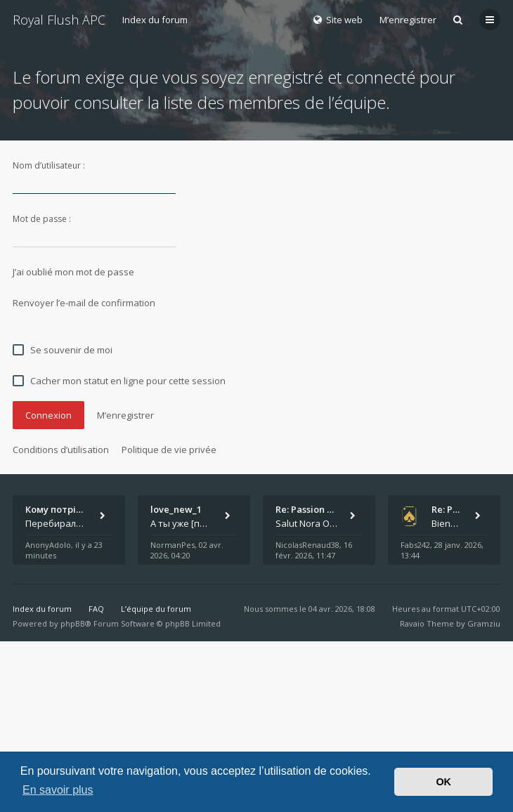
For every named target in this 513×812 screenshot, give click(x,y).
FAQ (96, 609)
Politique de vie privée (169, 450)
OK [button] (443, 782)
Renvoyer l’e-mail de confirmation (84, 303)
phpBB (73, 623)
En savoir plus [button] (58, 790)
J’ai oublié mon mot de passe (73, 272)
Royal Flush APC (59, 20)
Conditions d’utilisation (61, 450)
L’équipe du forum (156, 609)
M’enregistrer (408, 20)
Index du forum (155, 20)
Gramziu (484, 623)
